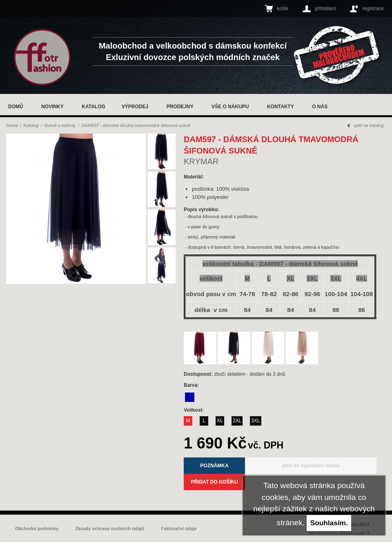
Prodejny (180, 107)
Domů (16, 107)
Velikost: (195, 410)
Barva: (192, 385)
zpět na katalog (369, 125)
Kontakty (281, 107)
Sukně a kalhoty (60, 125)
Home (12, 125)
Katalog (94, 107)
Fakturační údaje (179, 529)
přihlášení (325, 9)
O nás (320, 107)
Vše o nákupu (230, 107)
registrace (373, 9)
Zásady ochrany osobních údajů (110, 529)
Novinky (52, 107)
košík (283, 9)
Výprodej (135, 107)
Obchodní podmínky (37, 529)
